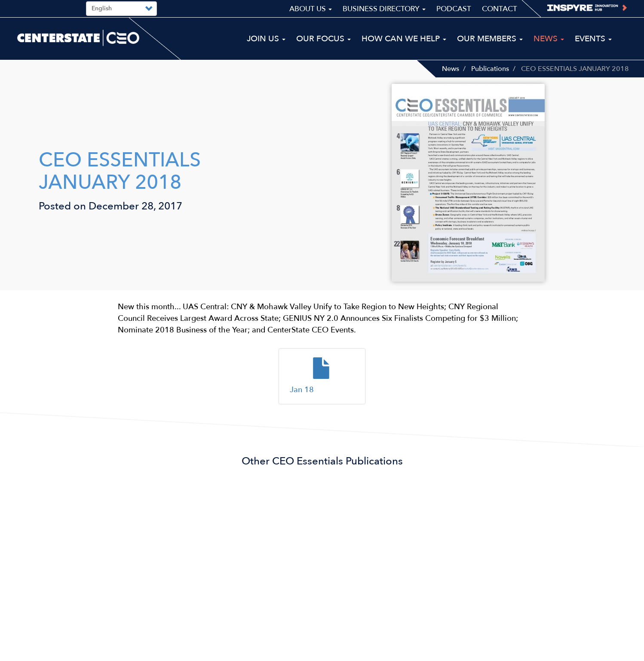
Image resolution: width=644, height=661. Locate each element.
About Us (311, 9)
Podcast (454, 9)
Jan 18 (302, 390)
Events (593, 39)
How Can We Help (404, 39)
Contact (500, 9)
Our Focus (324, 39)
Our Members (490, 39)
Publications (490, 69)
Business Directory (384, 9)
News (451, 69)
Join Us (266, 39)
